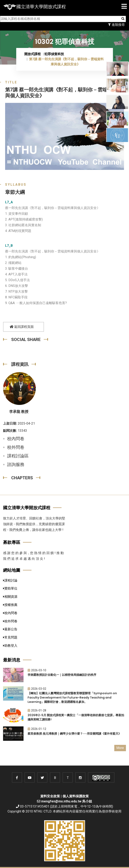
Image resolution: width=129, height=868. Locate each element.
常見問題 (10, 637)
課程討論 (10, 580)
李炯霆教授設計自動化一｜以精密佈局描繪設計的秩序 (62, 675)
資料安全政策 (50, 796)
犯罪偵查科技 (54, 54)
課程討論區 (18, 456)
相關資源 (10, 597)
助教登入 (10, 646)
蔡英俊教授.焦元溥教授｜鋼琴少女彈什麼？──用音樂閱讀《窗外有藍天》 (74, 734)
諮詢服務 (16, 465)
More (120, 748)
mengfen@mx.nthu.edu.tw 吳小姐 (67, 801)
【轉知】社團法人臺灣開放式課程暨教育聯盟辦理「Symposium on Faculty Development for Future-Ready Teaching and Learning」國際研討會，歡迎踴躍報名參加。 (72, 697)
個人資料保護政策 (76, 796)
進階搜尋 (116, 25)
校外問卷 (16, 447)
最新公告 (10, 629)
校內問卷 (16, 439)
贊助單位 (10, 588)
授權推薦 (10, 605)
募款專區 (12, 542)
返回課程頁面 (22, 327)
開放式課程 (33, 54)
